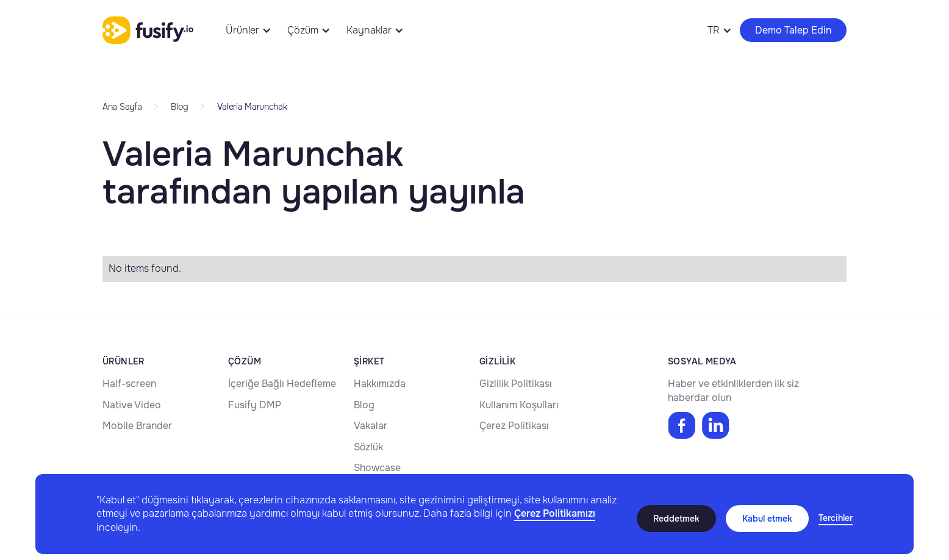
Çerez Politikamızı (555, 513)
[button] (836, 519)
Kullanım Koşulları (519, 405)
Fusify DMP (255, 405)
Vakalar (371, 426)
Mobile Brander (137, 426)
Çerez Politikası (514, 426)
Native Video (132, 405)
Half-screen (129, 384)
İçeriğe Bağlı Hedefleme (282, 384)
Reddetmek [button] (676, 519)
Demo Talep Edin (793, 30)
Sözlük (368, 447)
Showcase (377, 468)
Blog (364, 405)
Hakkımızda (380, 384)
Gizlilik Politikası (516, 384)
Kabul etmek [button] (767, 519)
